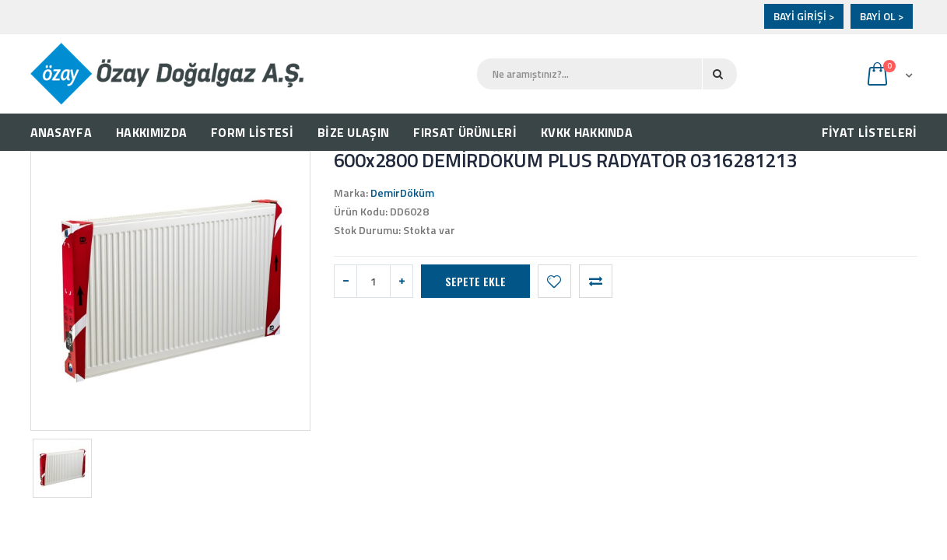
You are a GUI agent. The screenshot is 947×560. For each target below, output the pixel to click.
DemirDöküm (402, 192)
